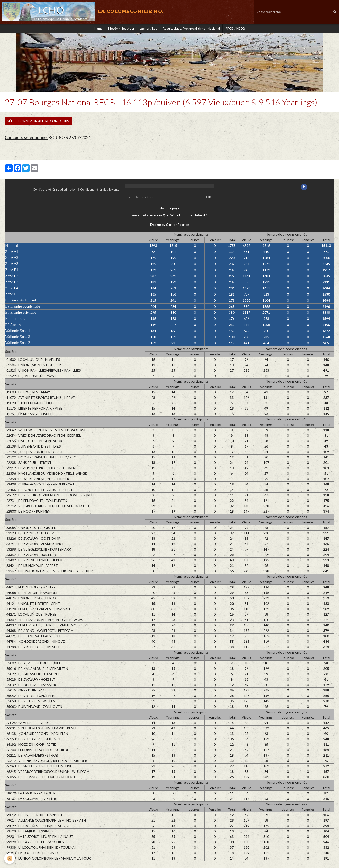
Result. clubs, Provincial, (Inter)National (193, 29)
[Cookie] (10, 858)
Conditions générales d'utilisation (55, 192)
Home (94, 29)
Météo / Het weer (119, 29)
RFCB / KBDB (239, 29)
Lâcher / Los (148, 29)
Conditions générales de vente (100, 192)
